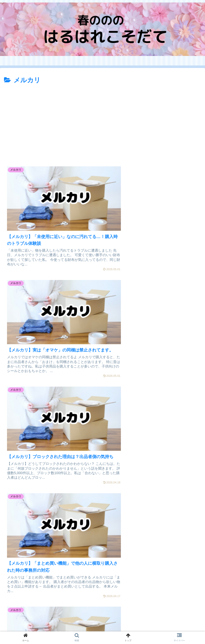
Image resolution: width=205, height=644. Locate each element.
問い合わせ (152, 628)
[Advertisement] (102, 123)
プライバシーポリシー (53, 628)
